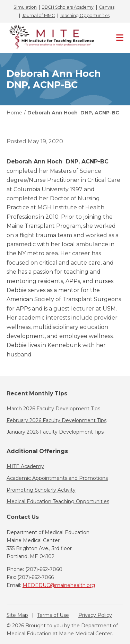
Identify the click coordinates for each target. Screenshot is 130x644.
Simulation (25, 7)
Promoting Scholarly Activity (41, 490)
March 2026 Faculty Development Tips (53, 409)
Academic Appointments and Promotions (57, 478)
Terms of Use (53, 615)
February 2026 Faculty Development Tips (57, 420)
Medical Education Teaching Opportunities (58, 501)
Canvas (107, 7)
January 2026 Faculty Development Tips (55, 432)
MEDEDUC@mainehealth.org (59, 585)
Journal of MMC (38, 16)
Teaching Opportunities (85, 16)
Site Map (17, 615)
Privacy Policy (95, 615)
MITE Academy (25, 466)
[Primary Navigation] (120, 38)
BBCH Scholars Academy (68, 7)
